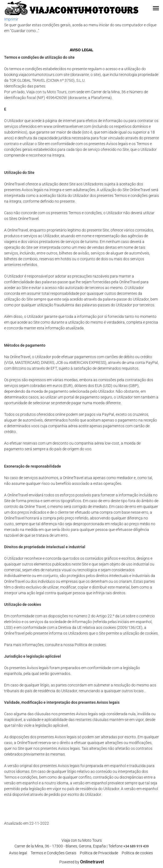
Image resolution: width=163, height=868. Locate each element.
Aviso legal (18, 853)
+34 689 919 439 (136, 846)
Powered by (82, 862)
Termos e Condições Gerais (53, 853)
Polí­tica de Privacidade (99, 853)
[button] (156, 8)
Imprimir (11, 19)
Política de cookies (137, 853)
